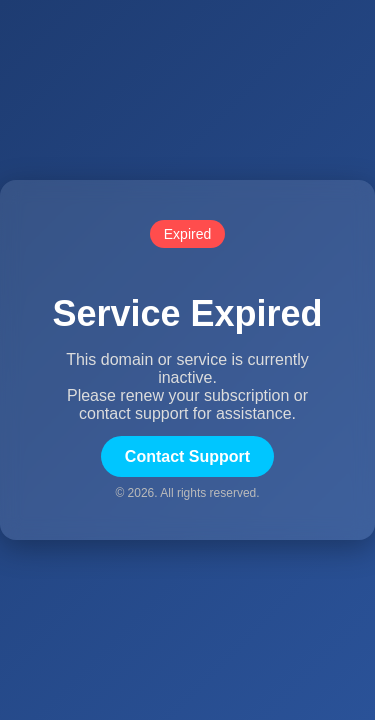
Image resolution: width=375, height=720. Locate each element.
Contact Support (187, 456)
